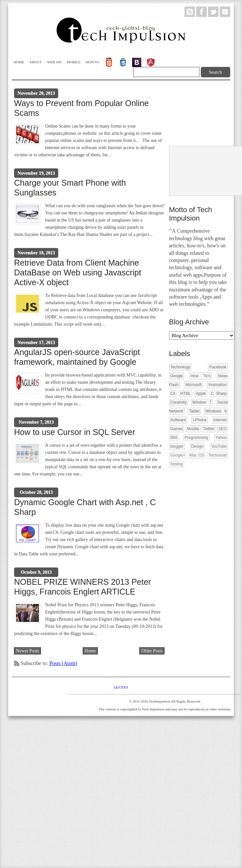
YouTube (219, 446)
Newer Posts (27, 651)
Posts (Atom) (63, 663)
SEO (222, 429)
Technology (180, 367)
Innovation (217, 385)
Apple (201, 394)
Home (19, 62)
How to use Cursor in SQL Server (75, 432)
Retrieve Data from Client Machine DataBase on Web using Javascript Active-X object (78, 272)
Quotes (121, 687)
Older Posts (152, 651)
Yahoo (221, 438)
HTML (186, 394)
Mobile (74, 62)
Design (197, 446)
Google (177, 376)
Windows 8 (216, 411)
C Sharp (219, 394)
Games (177, 429)
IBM (174, 438)
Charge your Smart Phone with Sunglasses (70, 188)
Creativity (179, 402)
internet (220, 420)
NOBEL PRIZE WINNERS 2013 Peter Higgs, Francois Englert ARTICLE (83, 587)
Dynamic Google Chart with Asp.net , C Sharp (85, 507)
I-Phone (199, 420)
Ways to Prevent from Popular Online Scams (81, 108)
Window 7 (202, 402)
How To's (200, 376)
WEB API (54, 62)
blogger (177, 446)
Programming (197, 438)
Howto (92, 62)
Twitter (208, 429)
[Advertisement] (194, 114)
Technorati (217, 455)
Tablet (194, 411)
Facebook (218, 367)
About (36, 62)
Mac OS (197, 455)
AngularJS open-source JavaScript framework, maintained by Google (77, 357)
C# (173, 394)
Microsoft (193, 385)
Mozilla (193, 429)
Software (178, 420)
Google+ (178, 455)
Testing (177, 464)
